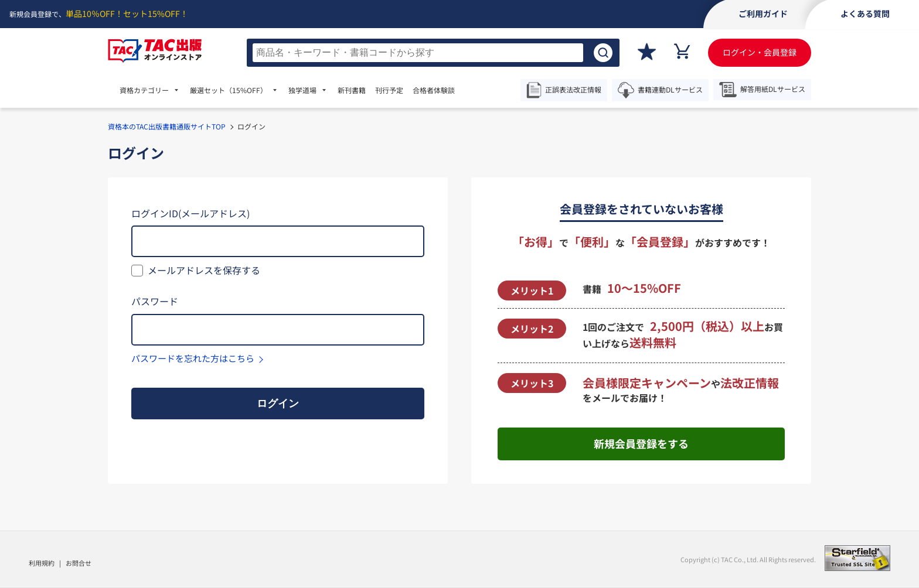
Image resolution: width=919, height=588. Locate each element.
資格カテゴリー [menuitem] (144, 90)
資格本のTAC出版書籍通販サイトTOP (167, 126)
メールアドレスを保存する (204, 270)
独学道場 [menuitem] (302, 90)
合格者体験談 (434, 90)
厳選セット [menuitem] (229, 90)
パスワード (155, 301)
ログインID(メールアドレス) (190, 213)
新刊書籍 (352, 90)
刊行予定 (389, 90)
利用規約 (42, 563)
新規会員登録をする (641, 443)
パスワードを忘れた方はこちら (193, 358)
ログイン (278, 404)
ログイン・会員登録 (760, 52)
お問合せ (79, 563)
